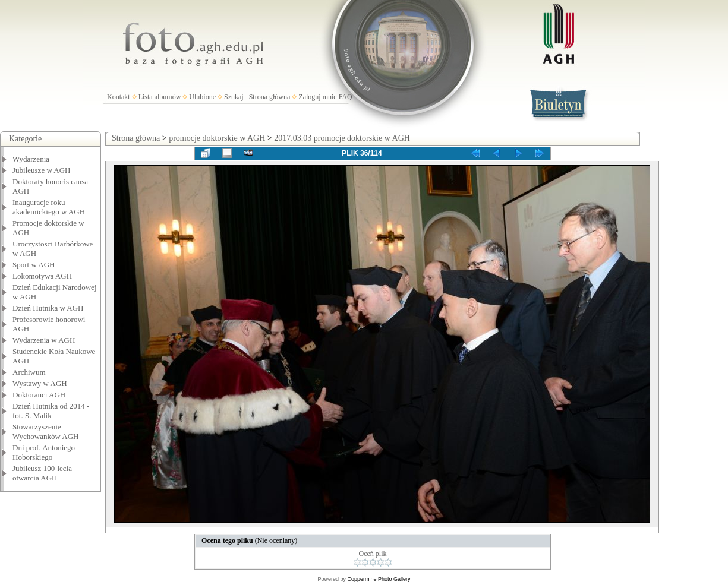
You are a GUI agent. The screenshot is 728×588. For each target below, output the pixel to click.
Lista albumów (160, 97)
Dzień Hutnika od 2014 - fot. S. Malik (51, 411)
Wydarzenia (31, 159)
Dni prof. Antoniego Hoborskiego (44, 452)
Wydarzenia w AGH (44, 340)
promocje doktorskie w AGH (217, 138)
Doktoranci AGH (39, 395)
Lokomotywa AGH (42, 276)
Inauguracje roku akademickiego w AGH (49, 207)
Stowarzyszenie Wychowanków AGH (46, 431)
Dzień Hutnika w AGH (48, 308)
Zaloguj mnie (317, 97)
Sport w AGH (34, 265)
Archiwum (29, 372)
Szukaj (234, 97)
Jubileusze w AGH (42, 170)
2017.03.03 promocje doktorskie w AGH (342, 138)
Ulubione (202, 97)
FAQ (346, 97)
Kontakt (119, 97)
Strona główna (270, 97)
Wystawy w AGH (40, 383)
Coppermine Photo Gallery (379, 579)
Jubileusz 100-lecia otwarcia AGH (42, 473)
